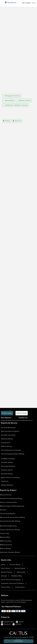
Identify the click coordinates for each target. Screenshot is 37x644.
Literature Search (7, 470)
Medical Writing (6, 446)
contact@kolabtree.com (26, 420)
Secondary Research (8, 466)
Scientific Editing (7, 474)
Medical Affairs (5, 537)
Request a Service (7, 413)
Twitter (20, 622)
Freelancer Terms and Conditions (12, 583)
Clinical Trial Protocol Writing (10, 530)
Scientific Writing (7, 462)
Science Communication (8, 502)
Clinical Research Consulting (11, 450)
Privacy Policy (6, 587)
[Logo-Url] (10, 2)
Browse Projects (7, 572)
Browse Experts (20, 568)
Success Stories (15, 565)
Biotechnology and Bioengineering (12, 506)
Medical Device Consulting (10, 477)
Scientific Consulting (8, 435)
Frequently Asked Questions (10, 420)
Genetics (3, 510)
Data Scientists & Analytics (10, 431)
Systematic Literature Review (10, 552)
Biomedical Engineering (8, 526)
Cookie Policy (20, 587)
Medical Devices (6, 495)
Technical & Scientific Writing (10, 521)
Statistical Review (7, 439)
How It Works (5, 568)
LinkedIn (17, 624)
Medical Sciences (6, 545)
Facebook (6, 624)
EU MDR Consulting (8, 459)
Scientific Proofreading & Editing (11, 498)
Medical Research (7, 485)
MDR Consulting (6, 541)
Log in (34, 3)
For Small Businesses (8, 427)
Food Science (6, 443)
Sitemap (4, 576)
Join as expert (26, 3)
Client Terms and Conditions (11, 580)
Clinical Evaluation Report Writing (13, 454)
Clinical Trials (5, 533)
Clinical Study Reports (8, 514)
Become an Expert (22, 413)
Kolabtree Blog (17, 576)
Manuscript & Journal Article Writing (12, 517)
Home (3, 565)
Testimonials (21, 572)
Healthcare (5, 481)
